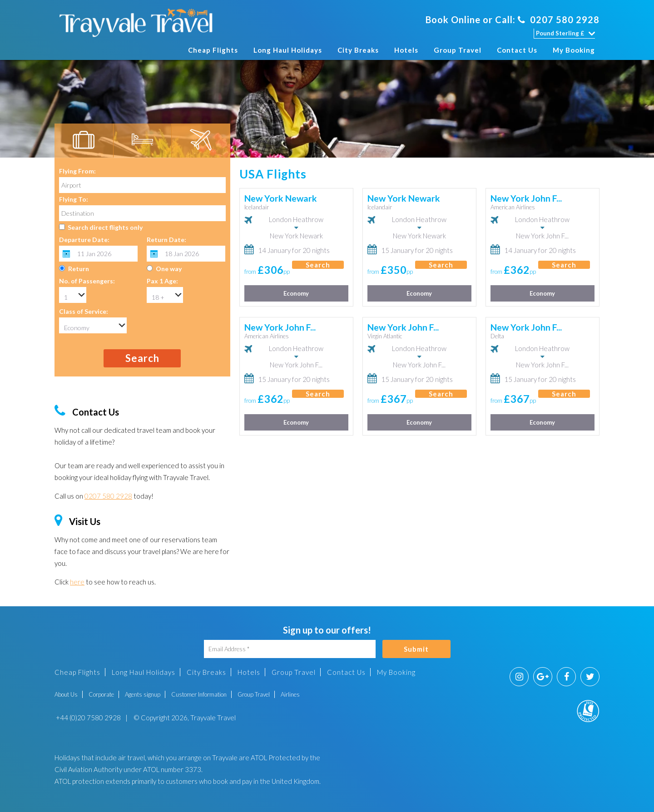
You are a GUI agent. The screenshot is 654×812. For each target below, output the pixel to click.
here (77, 582)
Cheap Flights (213, 50)
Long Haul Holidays (288, 50)
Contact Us (517, 50)
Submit (416, 649)
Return (79, 269)
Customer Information (199, 694)
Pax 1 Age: (162, 281)
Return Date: (166, 240)
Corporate (101, 694)
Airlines (290, 694)
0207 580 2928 (559, 20)
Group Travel (458, 50)
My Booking (574, 50)
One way (169, 269)
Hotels (406, 50)
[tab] (84, 141)
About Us (66, 694)
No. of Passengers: (87, 281)
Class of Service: (84, 311)
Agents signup (143, 694)
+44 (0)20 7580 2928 (88, 718)
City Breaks (358, 50)
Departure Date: (84, 240)
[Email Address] (290, 649)
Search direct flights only (105, 227)
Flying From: (77, 171)
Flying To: (74, 199)
